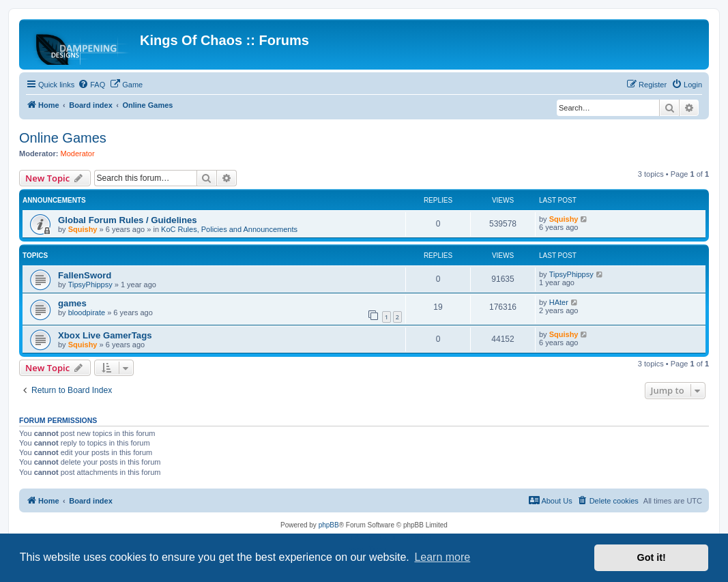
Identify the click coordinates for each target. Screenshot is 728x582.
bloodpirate (87, 312)
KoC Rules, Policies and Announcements (229, 229)
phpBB (329, 525)
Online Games (63, 138)
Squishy (83, 229)
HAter (559, 302)
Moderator (78, 154)
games (72, 303)
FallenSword (85, 275)
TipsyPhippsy (90, 285)
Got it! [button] (652, 557)
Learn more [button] (442, 557)
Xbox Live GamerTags (105, 335)
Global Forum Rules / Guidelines (128, 220)
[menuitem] (91, 85)
